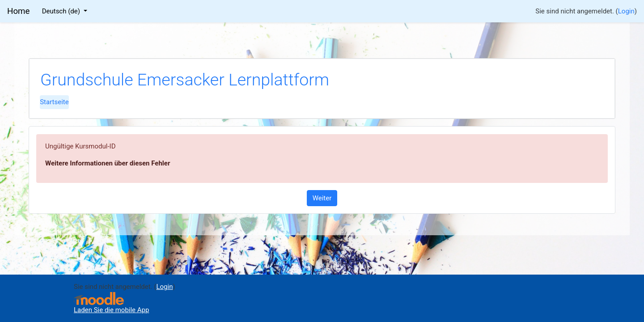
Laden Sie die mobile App (111, 310)
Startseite (54, 102)
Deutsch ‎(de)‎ (62, 11)
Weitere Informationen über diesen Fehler (108, 163)
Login (626, 11)
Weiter (322, 198)
